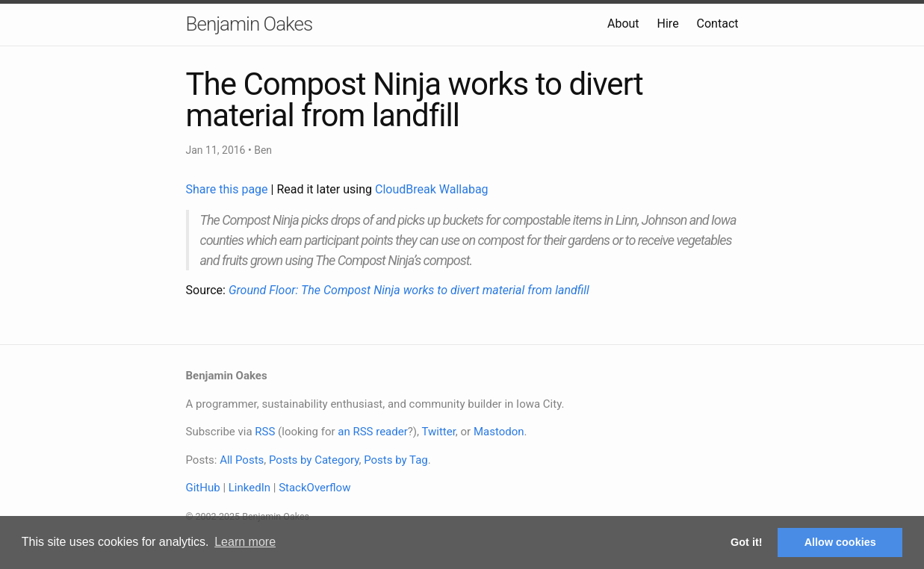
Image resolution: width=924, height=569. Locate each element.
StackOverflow (314, 488)
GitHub (203, 488)
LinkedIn (249, 488)
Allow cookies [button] (840, 542)
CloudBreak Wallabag (432, 189)
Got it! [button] (746, 542)
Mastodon (499, 432)
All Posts (242, 460)
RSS (265, 432)
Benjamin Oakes (249, 24)
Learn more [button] (245, 542)
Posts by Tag (396, 460)
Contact (718, 24)
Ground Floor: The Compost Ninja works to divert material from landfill (409, 290)
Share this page (229, 189)
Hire (668, 24)
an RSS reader (373, 432)
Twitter (438, 432)
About (623, 24)
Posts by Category (314, 460)
